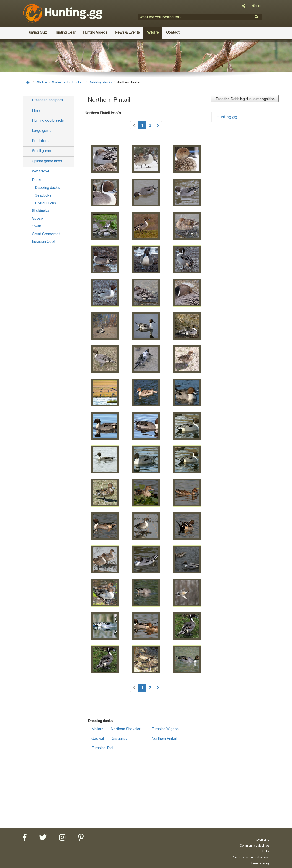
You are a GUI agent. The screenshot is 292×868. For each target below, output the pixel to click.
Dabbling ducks (100, 82)
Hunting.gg (227, 117)
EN (256, 6)
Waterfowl (60, 82)
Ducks (77, 82)
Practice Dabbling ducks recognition (245, 99)
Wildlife (41, 82)
